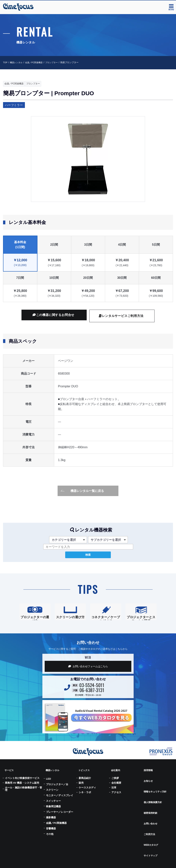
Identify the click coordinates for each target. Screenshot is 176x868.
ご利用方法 (149, 816)
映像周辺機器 (53, 811)
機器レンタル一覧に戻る (82, 491)
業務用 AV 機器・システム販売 (22, 788)
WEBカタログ (151, 822)
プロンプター (55, 62)
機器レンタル (17, 62)
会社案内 (115, 777)
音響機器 (51, 833)
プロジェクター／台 (57, 789)
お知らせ (147, 784)
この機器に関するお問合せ (53, 315)
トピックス (83, 777)
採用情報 (147, 777)
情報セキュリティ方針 (155, 790)
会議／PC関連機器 (36, 62)
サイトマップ (150, 829)
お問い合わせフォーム (88, 675)
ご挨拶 (115, 783)
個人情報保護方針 (153, 797)
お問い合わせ (150, 810)
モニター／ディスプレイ (60, 800)
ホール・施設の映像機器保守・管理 (23, 794)
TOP (5, 62)
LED (48, 784)
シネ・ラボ (85, 797)
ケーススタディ (87, 792)
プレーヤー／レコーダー (60, 817)
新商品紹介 (85, 783)
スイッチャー (53, 806)
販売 (81, 788)
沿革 (114, 792)
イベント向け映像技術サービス (22, 783)
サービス (8, 777)
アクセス (116, 797)
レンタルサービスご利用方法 (121, 316)
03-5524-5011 (92, 694)
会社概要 (116, 788)
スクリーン (52, 795)
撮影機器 (51, 822)
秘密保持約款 (150, 803)
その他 (50, 839)
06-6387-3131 (92, 699)
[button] (37, 540)
